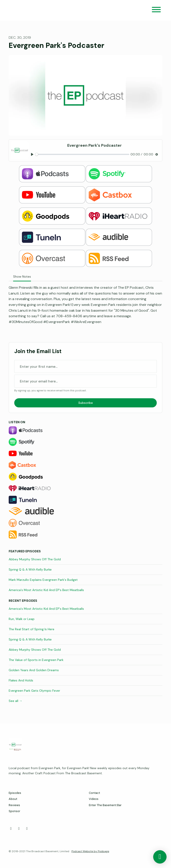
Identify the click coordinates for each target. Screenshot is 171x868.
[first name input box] (85, 366)
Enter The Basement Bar (105, 805)
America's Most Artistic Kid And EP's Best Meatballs (46, 590)
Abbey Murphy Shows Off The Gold (35, 559)
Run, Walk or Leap (22, 619)
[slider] (82, 154)
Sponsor (14, 811)
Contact (94, 793)
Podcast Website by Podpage (90, 851)
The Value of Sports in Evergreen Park (36, 660)
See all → (15, 701)
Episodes (15, 793)
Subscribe (86, 403)
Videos (94, 799)
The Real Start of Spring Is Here (32, 629)
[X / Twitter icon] (19, 829)
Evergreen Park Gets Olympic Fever (34, 691)
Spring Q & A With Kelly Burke (30, 569)
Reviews (14, 805)
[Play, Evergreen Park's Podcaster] (32, 154)
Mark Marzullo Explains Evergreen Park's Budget (43, 580)
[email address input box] (85, 381)
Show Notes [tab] (22, 276)
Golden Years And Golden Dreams (34, 670)
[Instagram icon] (27, 829)
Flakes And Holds (21, 680)
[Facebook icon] (11, 829)
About (13, 799)
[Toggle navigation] (156, 10)
